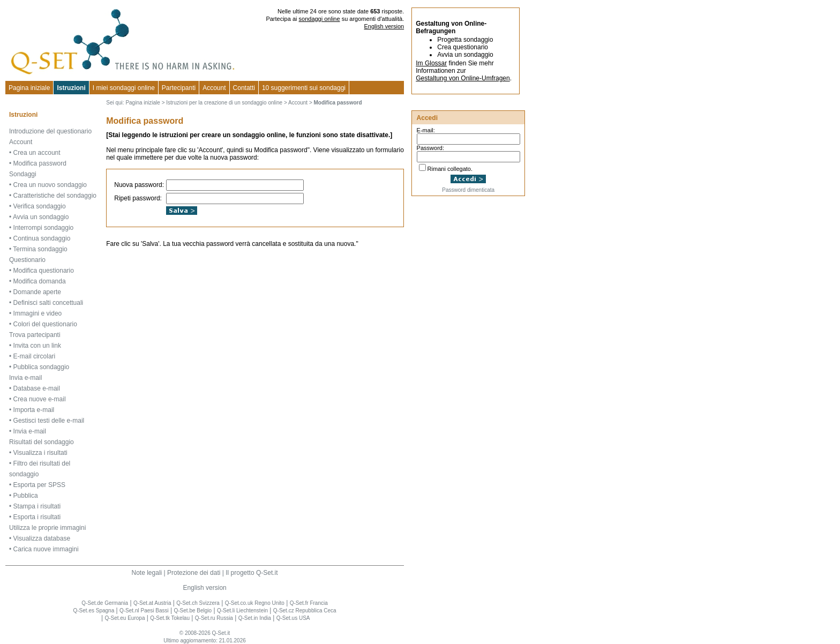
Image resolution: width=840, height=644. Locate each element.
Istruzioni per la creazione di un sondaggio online (224, 103)
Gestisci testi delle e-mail (49, 421)
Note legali (147, 573)
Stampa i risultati (37, 506)
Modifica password (40, 163)
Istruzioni (71, 88)
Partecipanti (179, 88)
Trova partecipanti (35, 335)
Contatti (244, 88)
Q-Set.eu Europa (125, 618)
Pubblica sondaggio (42, 367)
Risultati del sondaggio (42, 442)
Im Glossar (431, 63)
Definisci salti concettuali (48, 303)
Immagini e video (38, 313)
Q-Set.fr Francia (309, 603)
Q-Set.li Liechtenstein (242, 611)
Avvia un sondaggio (41, 217)
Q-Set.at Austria (152, 603)
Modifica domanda (40, 281)
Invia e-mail (25, 378)
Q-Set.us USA (293, 618)
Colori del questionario (45, 324)
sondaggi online (320, 19)
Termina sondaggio (40, 249)
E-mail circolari (35, 356)
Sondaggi (23, 174)
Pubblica (26, 496)
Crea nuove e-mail (40, 399)
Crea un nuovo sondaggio (50, 185)
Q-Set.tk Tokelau (170, 618)
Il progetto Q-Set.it (252, 573)
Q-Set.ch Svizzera (198, 603)
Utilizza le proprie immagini (47, 528)
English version (384, 26)
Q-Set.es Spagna (93, 611)
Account (214, 88)
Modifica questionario (44, 271)
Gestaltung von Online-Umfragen (463, 78)
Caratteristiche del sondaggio (55, 196)
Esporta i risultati (37, 517)
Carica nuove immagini (46, 549)
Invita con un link (37, 346)
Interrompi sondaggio (44, 228)
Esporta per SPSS (39, 485)
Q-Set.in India (255, 618)
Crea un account (37, 153)
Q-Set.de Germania (105, 603)
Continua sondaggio (42, 238)
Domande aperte (37, 292)
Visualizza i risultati (40, 453)
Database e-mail (37, 388)
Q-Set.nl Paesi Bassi (144, 611)
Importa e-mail (34, 410)
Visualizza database (42, 538)
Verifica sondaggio (40, 206)
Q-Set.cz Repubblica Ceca (305, 611)
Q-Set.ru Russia (214, 618)
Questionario (27, 260)
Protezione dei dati (194, 573)
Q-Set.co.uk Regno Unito (255, 603)
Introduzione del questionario (50, 131)
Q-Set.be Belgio (193, 611)
